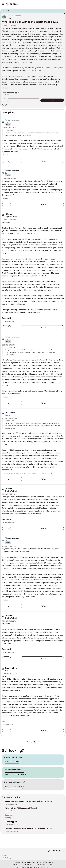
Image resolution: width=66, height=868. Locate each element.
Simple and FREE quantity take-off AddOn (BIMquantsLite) (29, 801)
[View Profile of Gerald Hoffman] (11, 668)
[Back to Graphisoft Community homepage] (13, 4)
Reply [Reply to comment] (43, 161)
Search (52, 4)
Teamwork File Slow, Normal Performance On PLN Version (28, 828)
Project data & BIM (11, 804)
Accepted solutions (15, 774)
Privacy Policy (17, 865)
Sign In (63, 4)
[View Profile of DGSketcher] (10, 413)
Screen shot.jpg (11, 93)
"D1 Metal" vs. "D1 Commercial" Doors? (21, 808)
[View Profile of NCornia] (9, 214)
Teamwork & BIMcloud (12, 824)
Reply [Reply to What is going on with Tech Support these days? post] (53, 100)
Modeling (8, 818)
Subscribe (24, 100)
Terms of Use (30, 865)
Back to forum (12, 762)
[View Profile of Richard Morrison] (14, 16)
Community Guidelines (45, 865)
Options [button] (63, 10)
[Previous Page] (28, 742)
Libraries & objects (11, 811)
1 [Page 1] (31, 742)
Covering (8, 815)
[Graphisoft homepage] (56, 851)
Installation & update (11, 831)
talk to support (11, 822)
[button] (5, 104)
